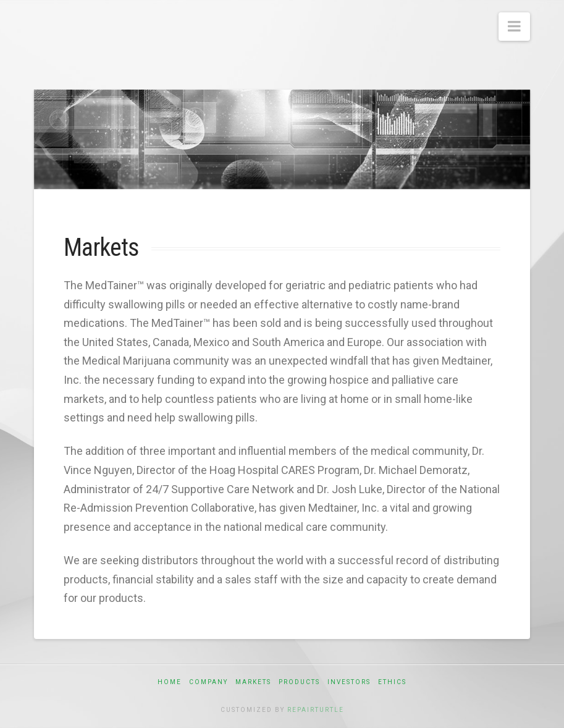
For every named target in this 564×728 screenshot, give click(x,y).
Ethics (392, 682)
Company (208, 682)
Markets (253, 682)
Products (299, 682)
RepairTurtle (316, 710)
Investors (349, 682)
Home (170, 682)
